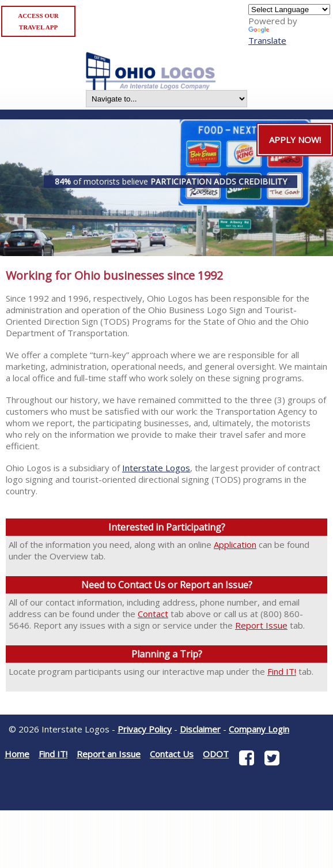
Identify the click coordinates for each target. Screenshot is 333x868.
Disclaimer (200, 729)
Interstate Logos (156, 468)
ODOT (216, 754)
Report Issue (261, 625)
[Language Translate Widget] (289, 10)
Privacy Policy (145, 729)
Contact (153, 614)
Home (17, 754)
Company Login (259, 729)
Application (235, 544)
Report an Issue (109, 754)
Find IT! (282, 671)
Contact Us (172, 754)
